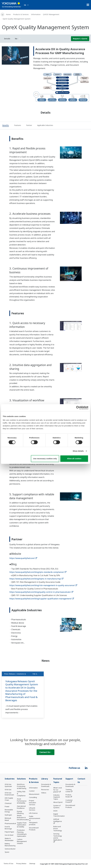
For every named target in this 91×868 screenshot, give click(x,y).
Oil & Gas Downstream (9, 794)
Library (45, 779)
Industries (10, 779)
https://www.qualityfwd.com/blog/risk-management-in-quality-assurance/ (43, 585)
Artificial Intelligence (58, 820)
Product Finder (68, 796)
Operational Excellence (21, 807)
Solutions (21, 779)
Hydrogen (8, 815)
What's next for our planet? (58, 790)
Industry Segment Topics (57, 797)
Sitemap (32, 863)
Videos (44, 793)
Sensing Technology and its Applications (58, 837)
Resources (45, 790)
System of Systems (57, 807)
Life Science (33, 813)
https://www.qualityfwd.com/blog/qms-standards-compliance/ (38, 572)
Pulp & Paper (9, 832)
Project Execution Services (33, 803)
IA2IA (55, 811)
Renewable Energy (9, 811)
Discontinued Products (34, 829)
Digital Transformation (59, 815)
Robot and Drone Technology (58, 829)
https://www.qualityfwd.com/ (23, 558)
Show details (78, 451)
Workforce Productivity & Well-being (22, 786)
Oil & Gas (8, 790)
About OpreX (58, 802)
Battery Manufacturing (10, 845)
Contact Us (45, 752)
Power (7, 806)
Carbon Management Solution (22, 841)
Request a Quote (80, 39)
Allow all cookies (74, 459)
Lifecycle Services (32, 809)
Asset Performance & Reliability (22, 801)
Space (7, 852)
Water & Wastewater (9, 839)
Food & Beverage (8, 828)
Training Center (69, 791)
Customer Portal (69, 801)
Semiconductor (10, 849)
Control (32, 791)
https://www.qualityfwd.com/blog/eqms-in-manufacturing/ (36, 579)
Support (69, 779)
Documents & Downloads (46, 785)
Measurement (34, 794)
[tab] (6, 126)
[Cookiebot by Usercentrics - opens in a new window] (78, 408)
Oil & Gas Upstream (8, 785)
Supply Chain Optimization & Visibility (22, 825)
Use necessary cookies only (45, 459)
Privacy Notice (21, 863)
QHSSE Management (51, 14)
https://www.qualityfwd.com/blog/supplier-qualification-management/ (42, 599)
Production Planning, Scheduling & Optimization (22, 833)
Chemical (8, 803)
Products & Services (21, 14)
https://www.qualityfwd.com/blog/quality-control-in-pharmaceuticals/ (41, 592)
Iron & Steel (9, 835)
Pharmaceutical (10, 823)
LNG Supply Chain (9, 799)
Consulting (33, 797)
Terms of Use (8, 863)
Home (8, 14)
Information (36, 14)
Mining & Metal (8, 819)
